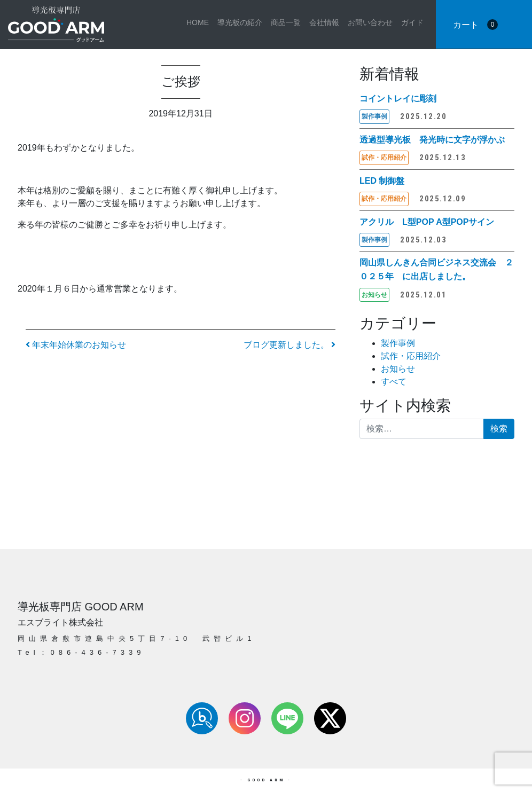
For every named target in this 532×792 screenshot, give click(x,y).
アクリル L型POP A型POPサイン (427, 222)
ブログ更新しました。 (290, 345)
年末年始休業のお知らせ (76, 345)
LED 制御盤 (382, 181)
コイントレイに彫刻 (398, 99)
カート (475, 25)
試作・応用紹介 (411, 356)
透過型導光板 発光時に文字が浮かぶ (432, 140)
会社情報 (324, 22)
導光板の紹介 (240, 22)
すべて (394, 382)
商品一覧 (286, 22)
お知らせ (398, 369)
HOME (198, 22)
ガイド (412, 22)
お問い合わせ (370, 22)
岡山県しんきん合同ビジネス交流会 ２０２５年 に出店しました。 (436, 269)
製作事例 (398, 343)
